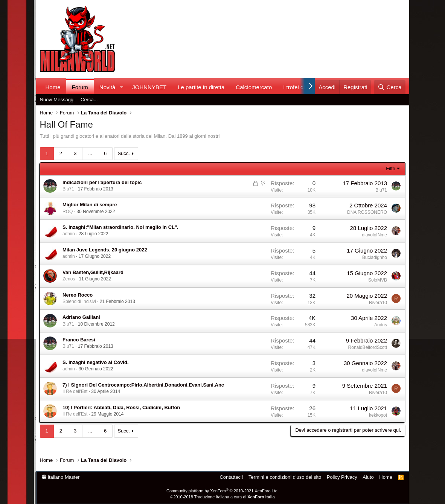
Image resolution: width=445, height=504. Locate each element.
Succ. (124, 153)
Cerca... (89, 100)
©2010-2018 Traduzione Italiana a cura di (222, 497)
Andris (381, 325)
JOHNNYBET (149, 87)
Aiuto (368, 477)
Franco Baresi (79, 340)
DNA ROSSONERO (367, 212)
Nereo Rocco (78, 295)
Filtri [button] (391, 168)
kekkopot (378, 415)
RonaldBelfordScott (368, 347)
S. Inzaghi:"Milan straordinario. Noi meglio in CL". (120, 227)
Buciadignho (375, 257)
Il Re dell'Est (75, 391)
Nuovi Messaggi (57, 100)
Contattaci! (231, 477)
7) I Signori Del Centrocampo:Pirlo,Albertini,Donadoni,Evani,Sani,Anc (143, 385)
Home (53, 87)
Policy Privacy (342, 477)
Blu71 (68, 189)
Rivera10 (378, 303)
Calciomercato (254, 87)
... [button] (90, 153)
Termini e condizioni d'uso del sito (285, 477)
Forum (80, 87)
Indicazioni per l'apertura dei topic (102, 182)
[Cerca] (389, 87)
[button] (121, 87)
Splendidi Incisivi (79, 301)
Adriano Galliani (81, 317)
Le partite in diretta (201, 87)
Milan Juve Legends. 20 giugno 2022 (105, 250)
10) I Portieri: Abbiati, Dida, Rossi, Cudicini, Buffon (121, 407)
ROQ (68, 212)
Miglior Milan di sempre (90, 205)
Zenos (69, 279)
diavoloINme (374, 235)
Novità (107, 87)
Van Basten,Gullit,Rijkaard (93, 272)
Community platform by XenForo (222, 491)
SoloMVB (378, 280)
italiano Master (61, 477)
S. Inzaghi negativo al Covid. (96, 362)
